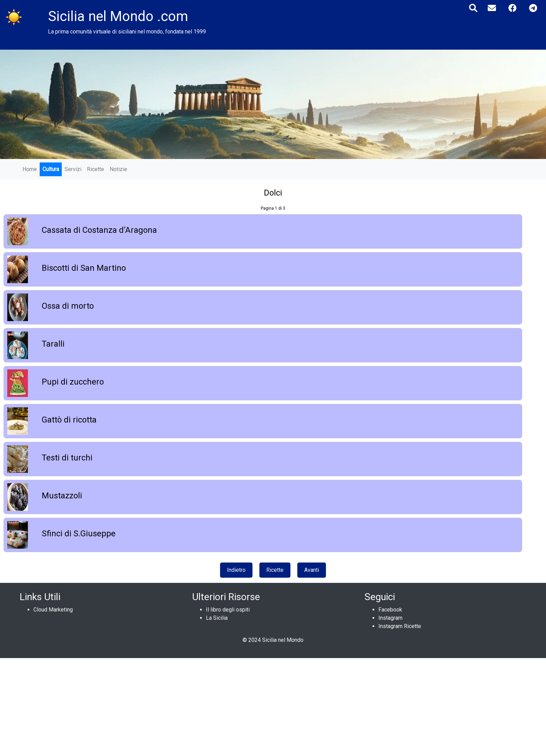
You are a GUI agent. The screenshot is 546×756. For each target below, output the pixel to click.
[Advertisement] (207, 706)
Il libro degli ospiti (228, 610)
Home (30, 169)
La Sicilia (217, 618)
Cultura (51, 169)
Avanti (312, 570)
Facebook (390, 610)
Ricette (96, 169)
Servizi (73, 169)
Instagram (390, 618)
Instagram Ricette (400, 626)
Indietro (236, 570)
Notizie (118, 169)
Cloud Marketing (53, 610)
